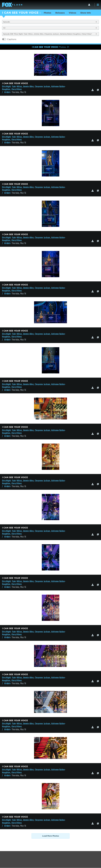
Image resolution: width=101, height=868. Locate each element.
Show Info (86, 13)
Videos (73, 13)
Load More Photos (51, 836)
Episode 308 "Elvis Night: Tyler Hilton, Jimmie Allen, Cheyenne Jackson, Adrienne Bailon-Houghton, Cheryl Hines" (50, 34)
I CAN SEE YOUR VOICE (20, 13)
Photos (48, 13)
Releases (60, 13)
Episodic (50, 22)
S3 (50, 28)
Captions (12, 39)
